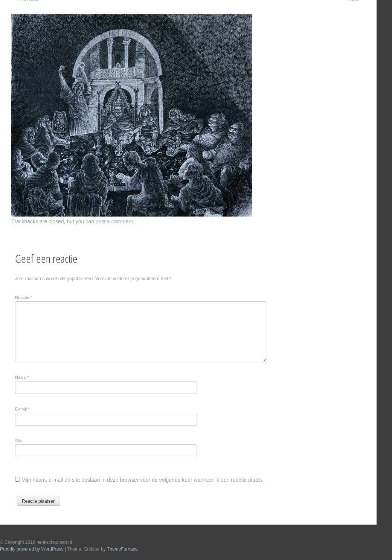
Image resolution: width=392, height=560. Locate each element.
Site (19, 441)
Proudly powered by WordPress (32, 549)
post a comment (114, 221)
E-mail (22, 409)
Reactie (24, 298)
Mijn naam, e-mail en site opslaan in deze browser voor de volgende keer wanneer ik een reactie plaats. (143, 480)
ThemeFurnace (122, 549)
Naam (22, 377)
